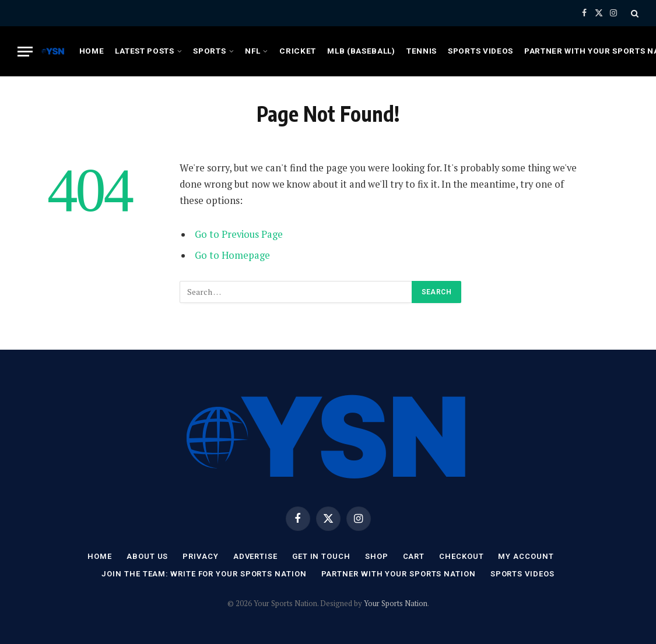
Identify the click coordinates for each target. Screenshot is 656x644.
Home (92, 51)
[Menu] (25, 52)
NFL (252, 51)
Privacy (200, 556)
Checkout (461, 556)
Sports (209, 51)
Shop (377, 556)
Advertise (255, 556)
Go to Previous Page (239, 234)
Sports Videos (480, 51)
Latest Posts (144, 51)
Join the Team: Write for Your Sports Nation (204, 574)
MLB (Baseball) (361, 51)
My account (526, 556)
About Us (147, 556)
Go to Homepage (232, 255)
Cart (414, 556)
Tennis (422, 51)
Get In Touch (321, 556)
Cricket (298, 51)
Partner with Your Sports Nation (399, 574)
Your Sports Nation (396, 603)
